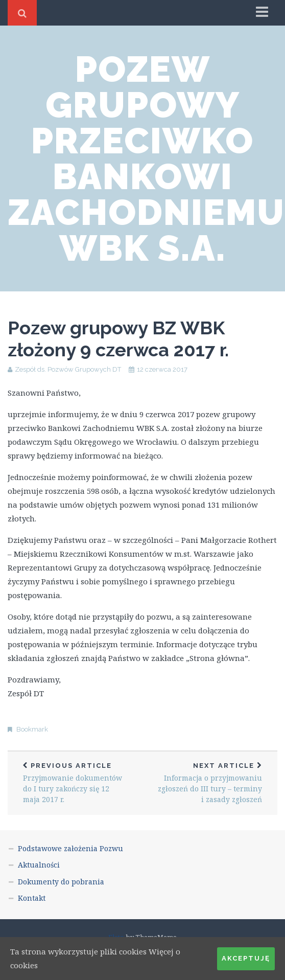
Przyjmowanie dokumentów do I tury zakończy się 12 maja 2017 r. (75, 783)
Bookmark (32, 729)
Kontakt (32, 898)
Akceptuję (246, 958)
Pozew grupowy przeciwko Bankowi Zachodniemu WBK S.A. (146, 158)
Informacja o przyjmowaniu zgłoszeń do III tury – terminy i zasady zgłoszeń (210, 783)
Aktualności (39, 865)
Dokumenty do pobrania (61, 882)
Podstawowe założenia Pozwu (70, 848)
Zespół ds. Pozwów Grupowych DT (68, 369)
